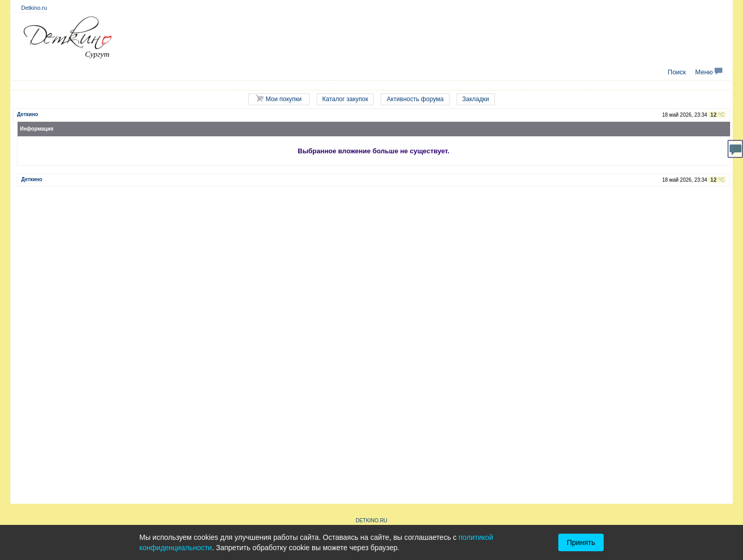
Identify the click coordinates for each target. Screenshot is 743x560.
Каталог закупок (345, 99)
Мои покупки (279, 99)
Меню (709, 72)
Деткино (28, 114)
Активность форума (415, 99)
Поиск (677, 72)
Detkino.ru (34, 8)
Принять (581, 542)
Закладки (476, 99)
